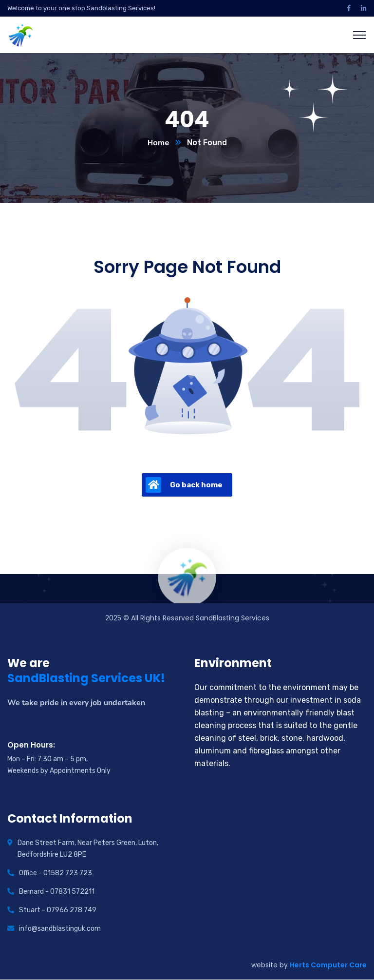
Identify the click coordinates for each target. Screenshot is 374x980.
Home (159, 143)
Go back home (184, 485)
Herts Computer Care (328, 965)
